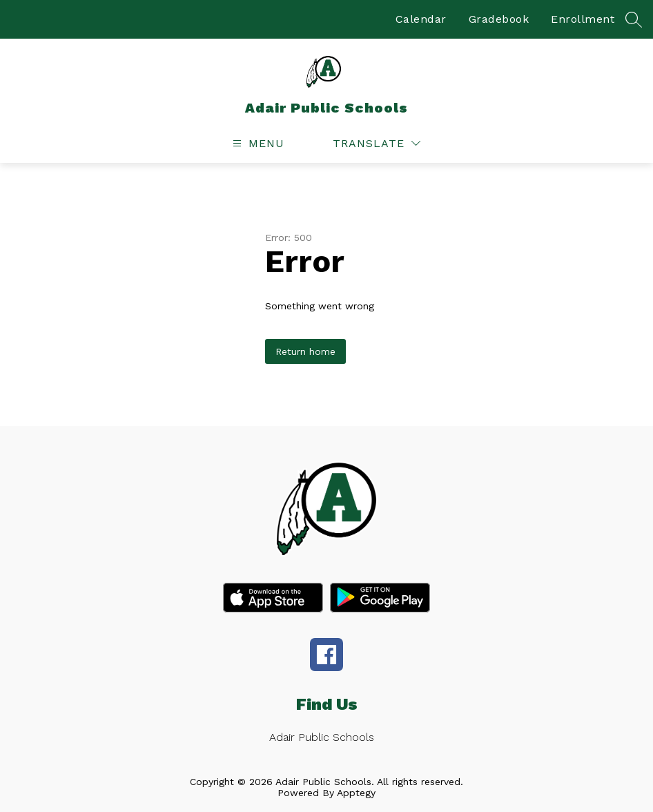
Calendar (421, 19)
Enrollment (583, 19)
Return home (305, 351)
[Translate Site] (377, 143)
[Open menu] (257, 143)
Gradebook (499, 19)
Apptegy (356, 793)
